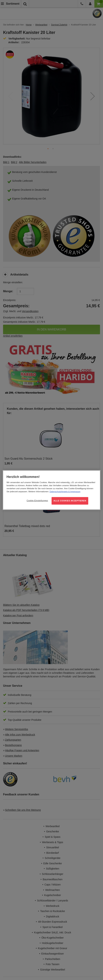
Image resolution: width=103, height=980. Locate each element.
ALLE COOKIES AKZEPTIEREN (70, 501)
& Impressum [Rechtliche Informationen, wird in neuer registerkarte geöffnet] (74, 492)
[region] (51, 490)
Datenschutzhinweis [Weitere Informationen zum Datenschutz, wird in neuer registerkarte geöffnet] (59, 492)
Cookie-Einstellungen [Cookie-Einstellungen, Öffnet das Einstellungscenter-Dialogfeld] (37, 500)
